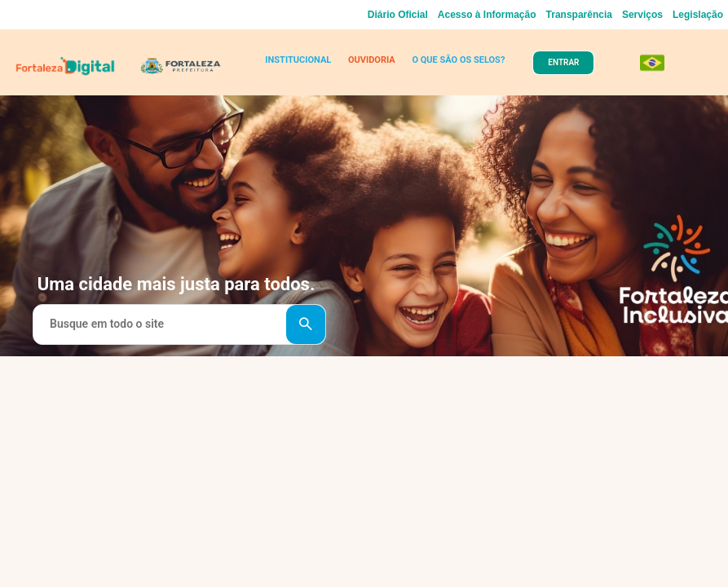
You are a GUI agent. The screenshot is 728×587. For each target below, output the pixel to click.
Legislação (698, 15)
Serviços (642, 15)
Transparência (579, 15)
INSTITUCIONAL (298, 60)
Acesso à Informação (487, 15)
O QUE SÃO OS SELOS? (458, 60)
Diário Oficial (398, 15)
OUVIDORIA (372, 60)
